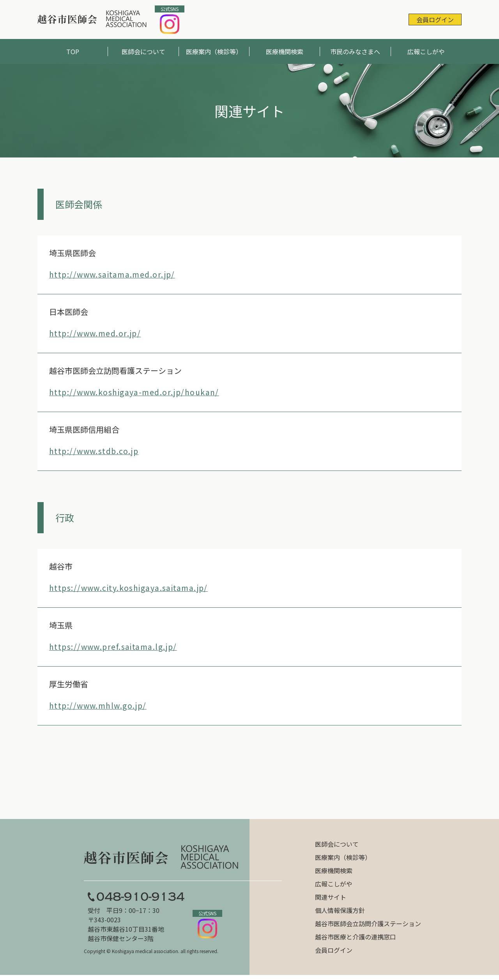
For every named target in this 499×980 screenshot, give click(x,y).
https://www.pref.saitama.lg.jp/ (116, 647)
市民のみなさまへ (355, 51)
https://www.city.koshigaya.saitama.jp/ (132, 588)
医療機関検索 (285, 51)
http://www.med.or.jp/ (97, 333)
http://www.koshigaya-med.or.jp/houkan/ (137, 392)
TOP (73, 51)
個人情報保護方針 (340, 913)
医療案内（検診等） (214, 51)
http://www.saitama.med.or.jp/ (114, 274)
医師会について (143, 51)
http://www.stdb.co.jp (96, 451)
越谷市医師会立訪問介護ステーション (368, 926)
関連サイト (331, 899)
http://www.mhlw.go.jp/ (99, 705)
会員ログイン (435, 19)
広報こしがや (426, 51)
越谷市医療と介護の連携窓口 (356, 939)
